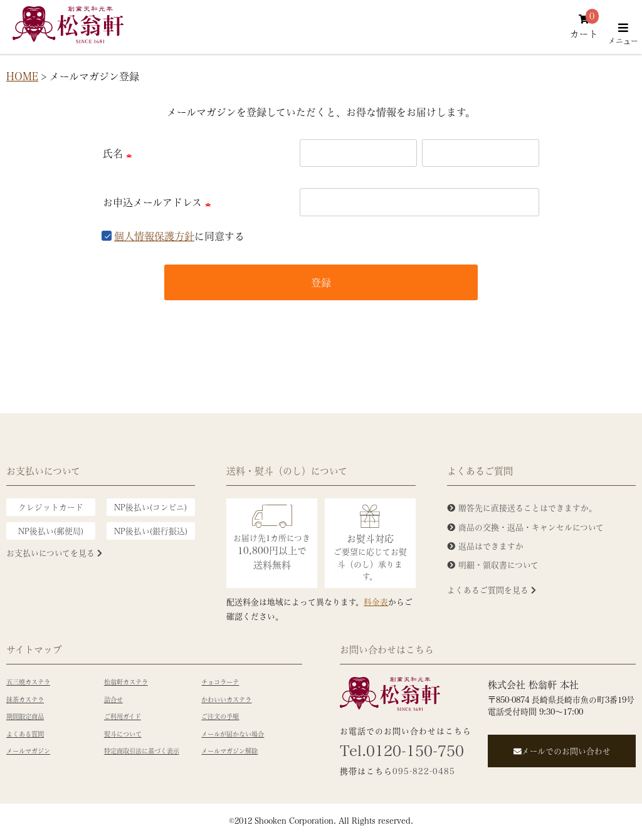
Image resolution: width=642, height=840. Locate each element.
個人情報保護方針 (154, 236)
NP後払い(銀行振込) (151, 531)
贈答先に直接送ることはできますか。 (528, 507)
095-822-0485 (424, 771)
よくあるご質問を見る (492, 590)
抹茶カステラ (25, 700)
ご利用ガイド (123, 717)
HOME (22, 76)
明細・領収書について (498, 564)
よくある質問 (25, 734)
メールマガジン (28, 751)
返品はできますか (491, 546)
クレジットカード (51, 507)
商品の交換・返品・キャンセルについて (531, 527)
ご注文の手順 (220, 717)
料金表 (376, 601)
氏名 (119, 153)
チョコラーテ (220, 682)
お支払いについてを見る (54, 553)
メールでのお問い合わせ (562, 751)
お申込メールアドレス (159, 202)
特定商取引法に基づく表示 (142, 751)
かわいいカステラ (226, 700)
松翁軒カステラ (126, 682)
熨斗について (123, 734)
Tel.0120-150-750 (402, 750)
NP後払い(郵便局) (51, 531)
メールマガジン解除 (229, 751)
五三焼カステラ (28, 682)
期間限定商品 (25, 717)
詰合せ (113, 700)
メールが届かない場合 (233, 734)
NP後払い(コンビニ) (150, 507)
